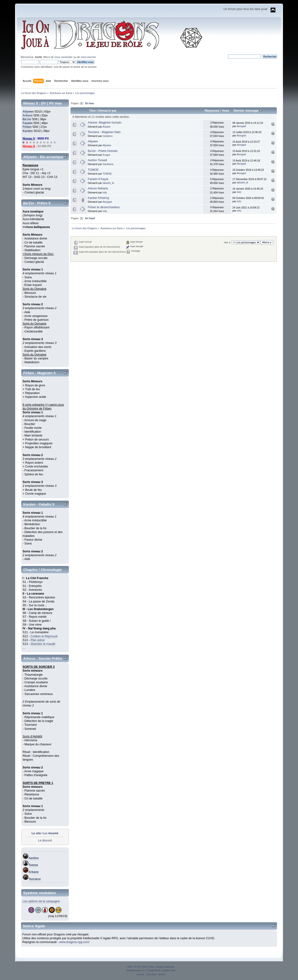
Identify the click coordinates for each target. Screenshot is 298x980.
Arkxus (28, 115)
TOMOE (93, 170)
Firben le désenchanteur (104, 207)
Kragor (106, 155)
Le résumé (51, 833)
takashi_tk (108, 183)
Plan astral (38, 640)
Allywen (28, 112)
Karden (28, 131)
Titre (92, 111)
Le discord (45, 840)
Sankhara (108, 164)
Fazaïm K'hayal (98, 179)
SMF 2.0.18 (133, 967)
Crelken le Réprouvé (44, 636)
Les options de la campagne (41, 901)
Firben (27, 127)
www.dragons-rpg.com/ (74, 942)
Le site (36, 833)
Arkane (34, 872)
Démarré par (108, 111)
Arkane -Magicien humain (104, 123)
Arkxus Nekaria (98, 188)
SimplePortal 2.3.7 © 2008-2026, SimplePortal (151, 970)
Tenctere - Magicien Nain (104, 132)
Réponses (212, 111)
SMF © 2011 (148, 967)
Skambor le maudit (43, 644)
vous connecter (64, 57)
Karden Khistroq (98, 198)
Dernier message (248, 111)
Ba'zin (27, 119)
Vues (226, 111)
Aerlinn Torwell (97, 160)
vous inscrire (88, 57)
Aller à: (227, 242)
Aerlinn (34, 858)
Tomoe (33, 865)
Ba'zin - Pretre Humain (103, 151)
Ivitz (105, 192)
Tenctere (35, 879)
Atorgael (241, 126)
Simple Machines (165, 967)
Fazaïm (28, 123)
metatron (108, 136)
